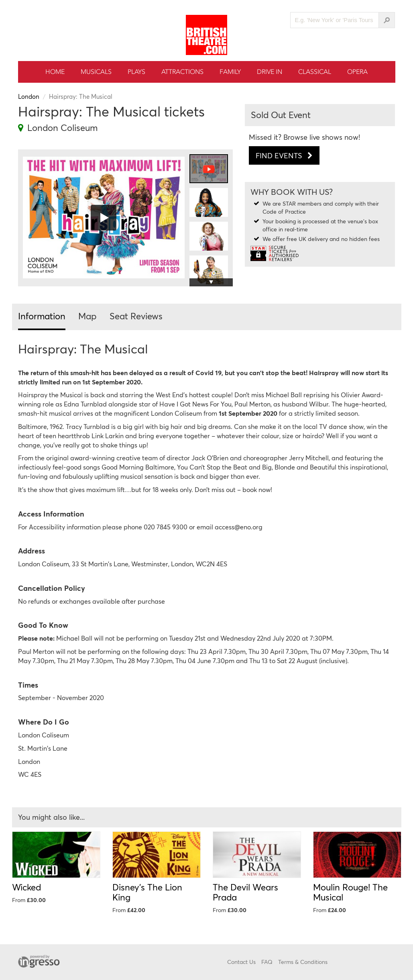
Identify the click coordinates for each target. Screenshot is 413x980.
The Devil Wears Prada (245, 892)
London (29, 96)
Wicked (26, 887)
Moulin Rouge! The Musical (350, 892)
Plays (136, 72)
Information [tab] (42, 316)
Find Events (284, 155)
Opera (357, 72)
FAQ (267, 962)
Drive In (270, 72)
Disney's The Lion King (147, 892)
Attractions (182, 72)
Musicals (96, 72)
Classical (315, 72)
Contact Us (241, 962)
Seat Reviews (136, 316)
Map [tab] (87, 316)
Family (230, 72)
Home (55, 72)
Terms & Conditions (303, 962)
